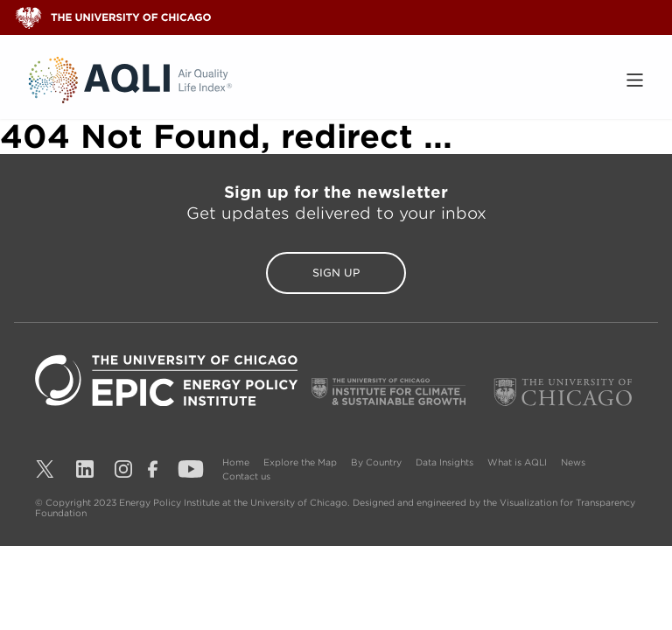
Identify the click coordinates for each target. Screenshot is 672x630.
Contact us (246, 476)
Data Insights (444, 462)
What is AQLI (517, 462)
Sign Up (336, 273)
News (573, 462)
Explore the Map (300, 462)
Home (236, 462)
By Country (376, 462)
